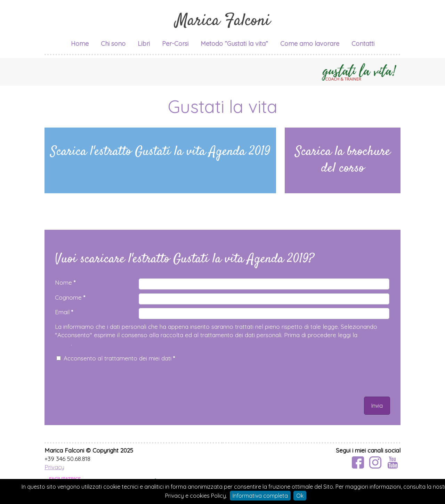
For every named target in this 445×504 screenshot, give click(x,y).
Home (80, 44)
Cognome (70, 297)
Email (64, 312)
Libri (144, 44)
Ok (300, 496)
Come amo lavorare (310, 44)
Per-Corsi (175, 44)
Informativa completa (260, 496)
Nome (65, 282)
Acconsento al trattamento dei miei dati (119, 358)
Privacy (54, 467)
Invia (377, 406)
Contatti (363, 44)
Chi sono (113, 44)
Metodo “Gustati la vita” (234, 44)
